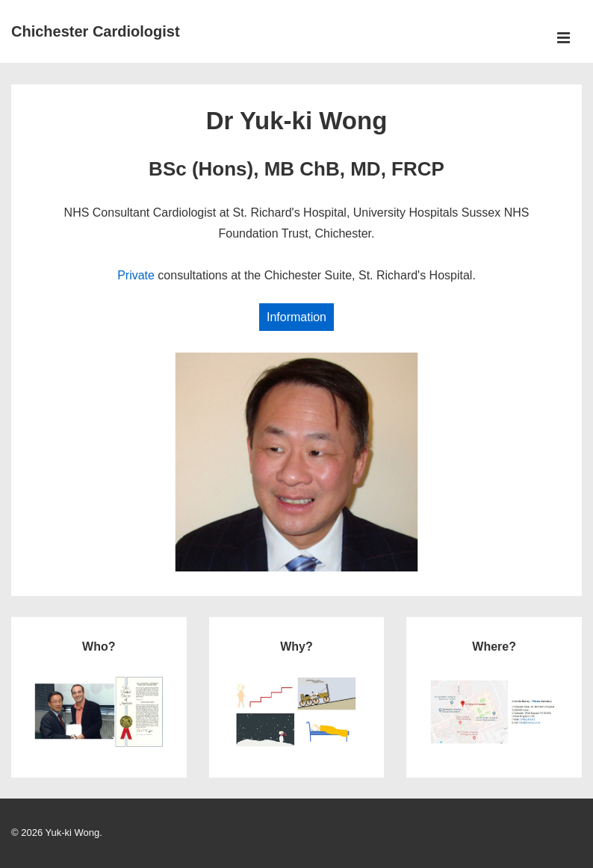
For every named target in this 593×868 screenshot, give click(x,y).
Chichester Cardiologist (96, 31)
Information (296, 317)
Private (136, 275)
